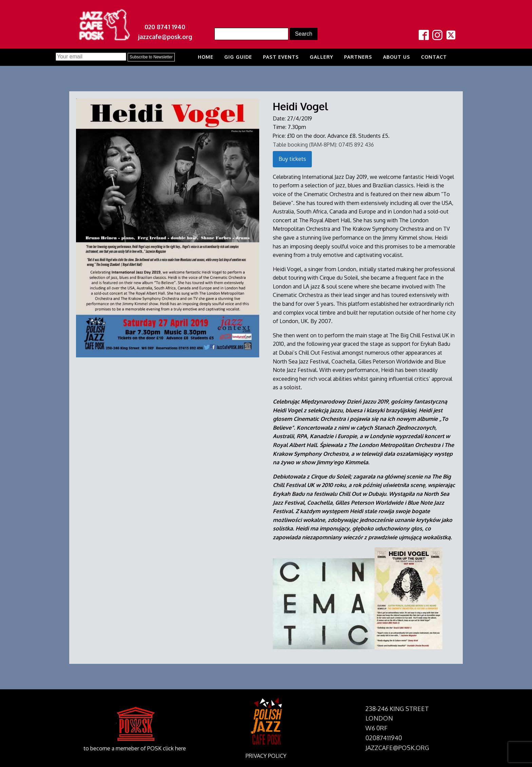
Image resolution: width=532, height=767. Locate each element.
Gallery (321, 57)
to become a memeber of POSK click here (135, 748)
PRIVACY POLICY (266, 756)
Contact (434, 57)
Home (206, 57)
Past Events (281, 57)
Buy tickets (292, 159)
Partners (358, 57)
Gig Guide (238, 57)
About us (397, 57)
